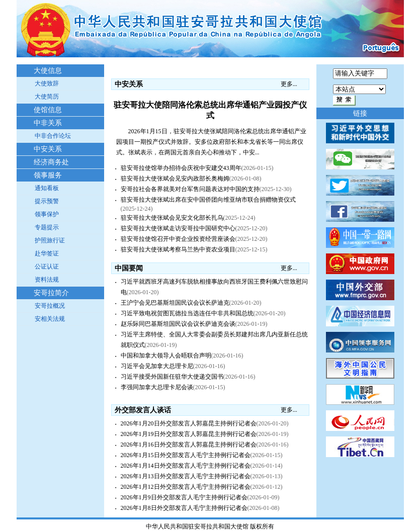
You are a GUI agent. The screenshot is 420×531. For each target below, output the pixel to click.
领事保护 (47, 214)
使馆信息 (48, 110)
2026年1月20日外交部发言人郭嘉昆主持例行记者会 (189, 423)
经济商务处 (51, 162)
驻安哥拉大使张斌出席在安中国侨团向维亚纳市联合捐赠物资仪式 (208, 200)
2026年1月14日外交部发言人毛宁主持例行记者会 (186, 466)
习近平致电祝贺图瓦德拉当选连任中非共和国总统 (187, 313)
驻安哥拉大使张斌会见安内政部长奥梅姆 (175, 179)
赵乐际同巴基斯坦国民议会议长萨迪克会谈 (178, 324)
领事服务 (48, 175)
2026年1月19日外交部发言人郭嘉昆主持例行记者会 (189, 434)
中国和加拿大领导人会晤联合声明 (166, 356)
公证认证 (47, 267)
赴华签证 (47, 253)
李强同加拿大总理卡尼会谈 (157, 387)
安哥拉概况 (50, 306)
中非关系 (48, 123)
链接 (360, 113)
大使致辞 (47, 83)
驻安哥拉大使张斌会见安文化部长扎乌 (172, 218)
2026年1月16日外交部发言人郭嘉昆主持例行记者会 (189, 445)
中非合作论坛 (53, 136)
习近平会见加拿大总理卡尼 (157, 366)
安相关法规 (50, 319)
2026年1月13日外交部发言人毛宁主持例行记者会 (186, 476)
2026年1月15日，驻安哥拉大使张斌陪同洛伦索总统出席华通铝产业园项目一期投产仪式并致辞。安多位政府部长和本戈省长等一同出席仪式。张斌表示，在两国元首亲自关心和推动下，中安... (211, 142)
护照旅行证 (50, 240)
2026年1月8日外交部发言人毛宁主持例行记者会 (184, 508)
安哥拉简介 (51, 293)
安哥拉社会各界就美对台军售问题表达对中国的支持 (190, 189)
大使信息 (48, 71)
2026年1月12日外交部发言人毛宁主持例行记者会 (186, 487)
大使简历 (47, 97)
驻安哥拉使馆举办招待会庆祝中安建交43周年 (181, 168)
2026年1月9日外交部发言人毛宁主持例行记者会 (184, 497)
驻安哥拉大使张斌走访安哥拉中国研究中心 (178, 228)
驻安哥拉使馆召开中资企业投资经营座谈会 (178, 239)
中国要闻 (129, 268)
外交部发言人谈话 (143, 410)
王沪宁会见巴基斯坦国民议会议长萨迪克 (175, 303)
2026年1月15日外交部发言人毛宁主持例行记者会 (186, 455)
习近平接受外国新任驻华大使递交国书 (172, 377)
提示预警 (47, 201)
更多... (289, 84)
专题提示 (47, 227)
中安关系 (48, 149)
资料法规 (47, 280)
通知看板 (47, 188)
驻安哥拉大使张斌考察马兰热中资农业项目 (178, 249)
